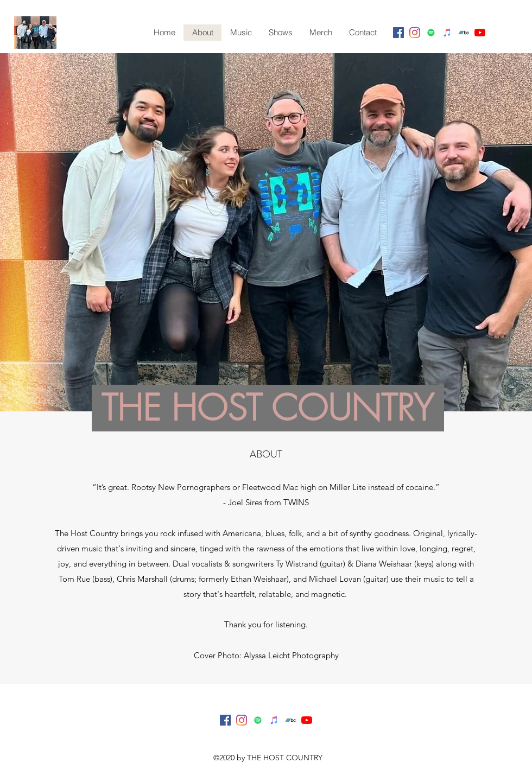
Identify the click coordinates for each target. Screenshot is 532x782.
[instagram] (415, 33)
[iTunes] (447, 33)
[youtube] (480, 33)
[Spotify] (431, 33)
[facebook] (398, 33)
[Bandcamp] (464, 33)
